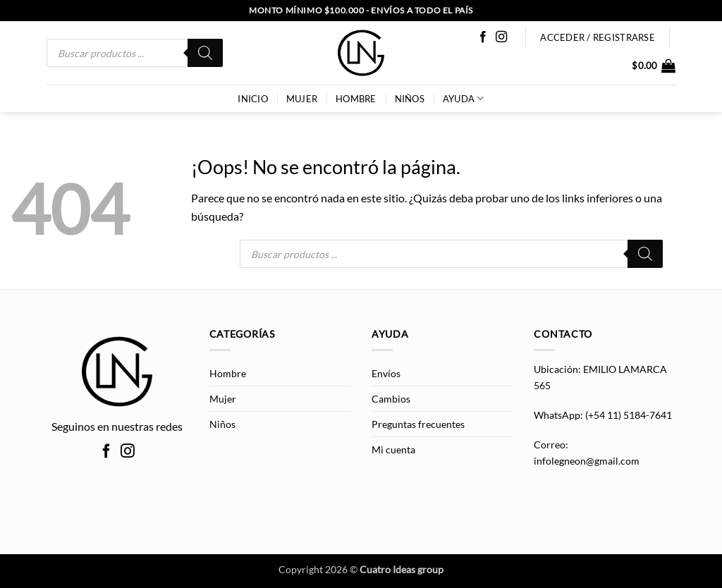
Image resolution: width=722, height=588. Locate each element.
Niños (410, 99)
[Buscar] (205, 53)
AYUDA (464, 98)
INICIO (253, 99)
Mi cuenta (393, 449)
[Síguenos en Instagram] (501, 37)
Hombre (356, 99)
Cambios (391, 399)
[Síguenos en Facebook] (483, 37)
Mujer (302, 99)
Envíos (386, 373)
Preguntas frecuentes (418, 424)
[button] (654, 66)
